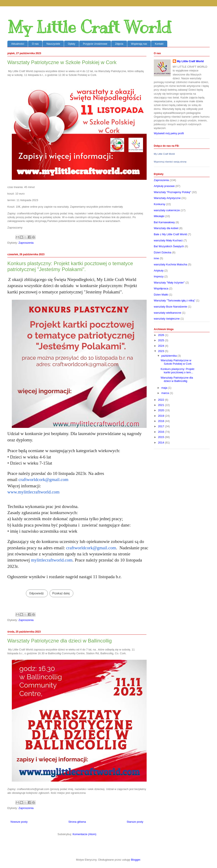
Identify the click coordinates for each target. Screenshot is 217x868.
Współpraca (161, 288)
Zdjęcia (119, 44)
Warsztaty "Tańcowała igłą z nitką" (175, 300)
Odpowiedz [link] (36, 593)
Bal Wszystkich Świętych (169, 246)
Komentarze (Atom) (84, 834)
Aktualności (18, 44)
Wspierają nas (139, 44)
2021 (161, 405)
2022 (161, 400)
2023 (161, 351)
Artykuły (159, 271)
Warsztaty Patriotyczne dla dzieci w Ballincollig (60, 641)
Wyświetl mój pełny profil (169, 133)
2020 (161, 410)
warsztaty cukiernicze (167, 210)
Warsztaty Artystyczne (167, 198)
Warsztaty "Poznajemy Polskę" (172, 192)
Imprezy (159, 276)
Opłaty (72, 44)
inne (156, 258)
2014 (161, 443)
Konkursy (159, 204)
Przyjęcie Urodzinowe (95, 44)
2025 (161, 340)
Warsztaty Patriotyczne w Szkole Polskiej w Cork (62, 62)
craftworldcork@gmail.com (44, 480)
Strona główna (77, 822)
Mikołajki (159, 216)
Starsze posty (135, 822)
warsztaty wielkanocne (167, 313)
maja (165, 388)
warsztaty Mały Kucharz (168, 240)
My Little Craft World (89, 27)
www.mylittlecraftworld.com (33, 492)
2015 (161, 437)
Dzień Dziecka (163, 252)
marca (166, 393)
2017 (161, 426)
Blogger (135, 860)
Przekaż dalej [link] (61, 593)
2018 (161, 421)
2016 (161, 432)
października (169, 356)
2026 (161, 335)
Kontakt (159, 44)
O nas (35, 44)
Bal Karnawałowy (164, 222)
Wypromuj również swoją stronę (170, 162)
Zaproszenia (26, 243)
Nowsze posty (19, 822)
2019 (161, 416)
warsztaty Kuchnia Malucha (170, 264)
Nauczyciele (53, 44)
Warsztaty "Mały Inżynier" (169, 283)
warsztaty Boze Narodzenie (170, 307)
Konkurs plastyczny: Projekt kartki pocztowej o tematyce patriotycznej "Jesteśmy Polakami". (70, 266)
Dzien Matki (161, 295)
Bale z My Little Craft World (170, 234)
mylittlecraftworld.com (52, 560)
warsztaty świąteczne (167, 319)
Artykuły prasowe (164, 186)
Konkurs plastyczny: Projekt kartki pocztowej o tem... (177, 371)
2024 (161, 346)
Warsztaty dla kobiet (166, 228)
